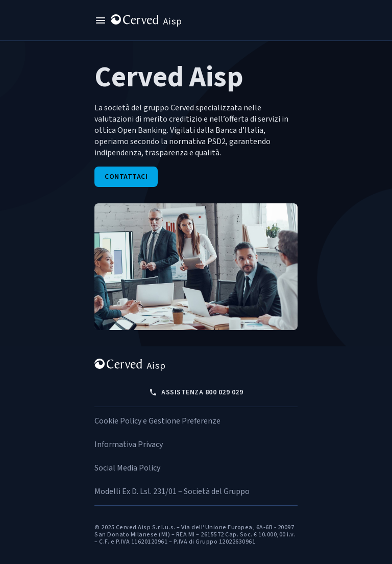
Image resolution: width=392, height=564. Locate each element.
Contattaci (126, 177)
